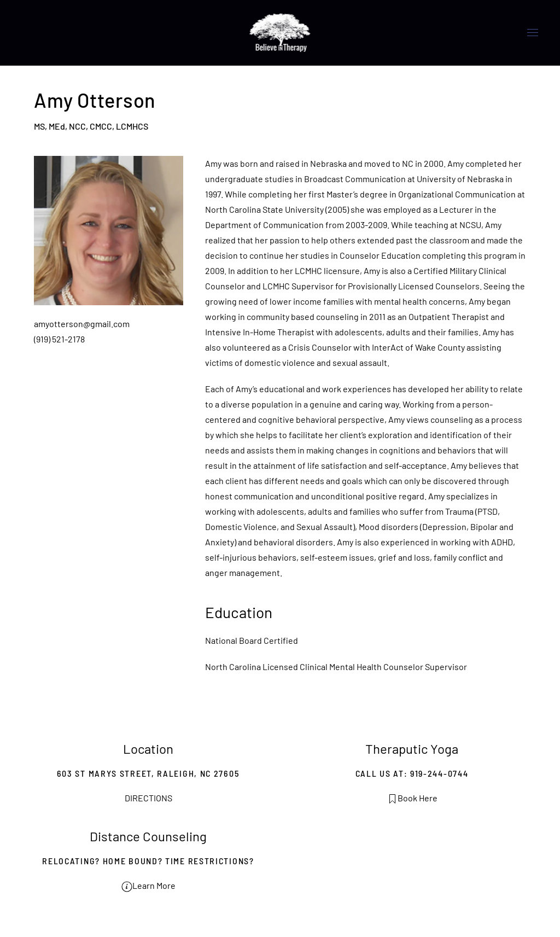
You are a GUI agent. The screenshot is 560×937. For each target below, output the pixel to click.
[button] (533, 33)
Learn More (148, 885)
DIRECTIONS (148, 798)
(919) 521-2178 (59, 339)
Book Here (412, 798)
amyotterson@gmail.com (82, 324)
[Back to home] (280, 33)
